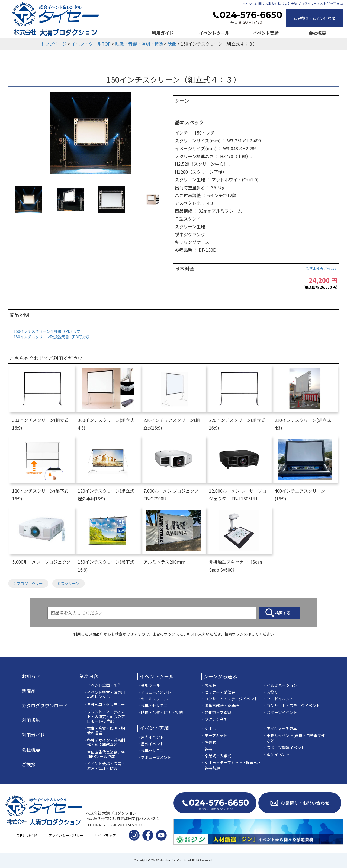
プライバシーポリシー (66, 835)
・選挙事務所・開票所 (220, 706)
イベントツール (214, 33)
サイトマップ (105, 835)
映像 (172, 44)
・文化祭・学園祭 (216, 712)
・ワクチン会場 (214, 719)
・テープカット (214, 735)
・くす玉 (208, 729)
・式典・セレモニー (154, 706)
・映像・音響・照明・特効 (160, 712)
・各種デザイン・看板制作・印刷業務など (104, 742)
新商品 (29, 691)
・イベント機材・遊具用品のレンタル (104, 695)
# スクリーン (69, 583)
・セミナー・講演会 (218, 692)
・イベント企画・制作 (102, 685)
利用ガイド (163, 33)
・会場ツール (149, 685)
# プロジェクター (28, 583)
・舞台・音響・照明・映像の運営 (104, 730)
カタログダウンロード (45, 706)
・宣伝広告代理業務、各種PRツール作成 (104, 754)
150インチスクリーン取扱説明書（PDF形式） (53, 337)
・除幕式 (208, 742)
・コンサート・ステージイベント (229, 699)
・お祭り (271, 692)
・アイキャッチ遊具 (280, 729)
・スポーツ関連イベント (284, 748)
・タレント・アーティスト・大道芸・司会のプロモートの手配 (104, 716)
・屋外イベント (150, 744)
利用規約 (31, 720)
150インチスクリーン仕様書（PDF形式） (49, 331)
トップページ (54, 44)
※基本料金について (322, 269)
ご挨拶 (29, 764)
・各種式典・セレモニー (104, 705)
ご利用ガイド (27, 835)
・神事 (207, 749)
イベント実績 (266, 33)
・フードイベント (278, 699)
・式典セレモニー (152, 751)
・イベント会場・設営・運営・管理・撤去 (104, 766)
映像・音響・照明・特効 (139, 44)
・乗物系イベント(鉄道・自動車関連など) (294, 738)
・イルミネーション (280, 685)
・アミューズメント (154, 692)
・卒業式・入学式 (216, 756)
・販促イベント (276, 754)
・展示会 (208, 685)
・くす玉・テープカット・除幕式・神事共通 (231, 765)
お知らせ (31, 676)
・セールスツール (152, 699)
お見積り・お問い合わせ (314, 18)
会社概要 (317, 33)
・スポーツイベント (280, 712)
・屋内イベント (150, 737)
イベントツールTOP (91, 44)
